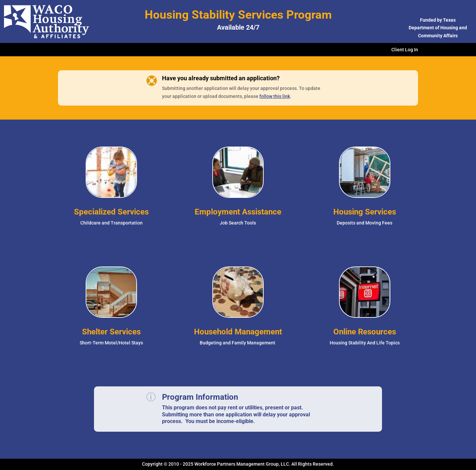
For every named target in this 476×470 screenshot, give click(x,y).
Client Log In (405, 50)
